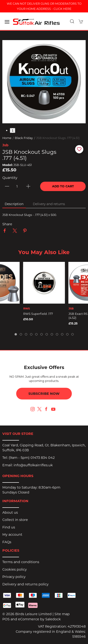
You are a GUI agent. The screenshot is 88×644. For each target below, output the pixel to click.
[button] (7, 22)
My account (12, 535)
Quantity (10, 178)
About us (10, 512)
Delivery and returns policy (25, 584)
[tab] (16, 334)
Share (7, 224)
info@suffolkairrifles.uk (33, 465)
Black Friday (24, 138)
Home (7, 138)
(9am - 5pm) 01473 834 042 (32, 458)
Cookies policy (15, 569)
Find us (9, 527)
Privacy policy (14, 577)
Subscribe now (44, 394)
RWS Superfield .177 (38, 314)
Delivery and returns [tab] (49, 204)
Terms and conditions (21, 562)
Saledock (53, 619)
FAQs (7, 542)
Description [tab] (14, 204)
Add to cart (63, 186)
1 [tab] (13, 130)
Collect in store (15, 520)
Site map (62, 614)
